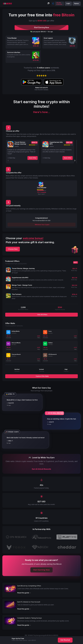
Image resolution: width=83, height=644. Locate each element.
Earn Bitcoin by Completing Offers (29, 586)
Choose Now (13, 249)
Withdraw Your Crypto (42, 225)
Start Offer (33, 158)
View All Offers (42, 315)
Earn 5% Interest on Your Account (29, 602)
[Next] (75, 160)
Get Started (65, 640)
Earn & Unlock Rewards (41, 469)
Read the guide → (24, 593)
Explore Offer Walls (42, 376)
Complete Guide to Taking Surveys (30, 618)
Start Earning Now (41, 570)
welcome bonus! (33, 238)
